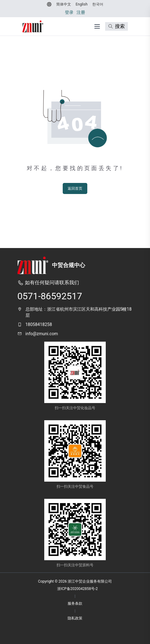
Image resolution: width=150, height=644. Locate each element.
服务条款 (75, 603)
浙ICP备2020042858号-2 (77, 589)
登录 (69, 12)
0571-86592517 (50, 296)
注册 (81, 12)
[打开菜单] (97, 26)
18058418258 (39, 324)
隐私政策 (75, 618)
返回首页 (75, 188)
